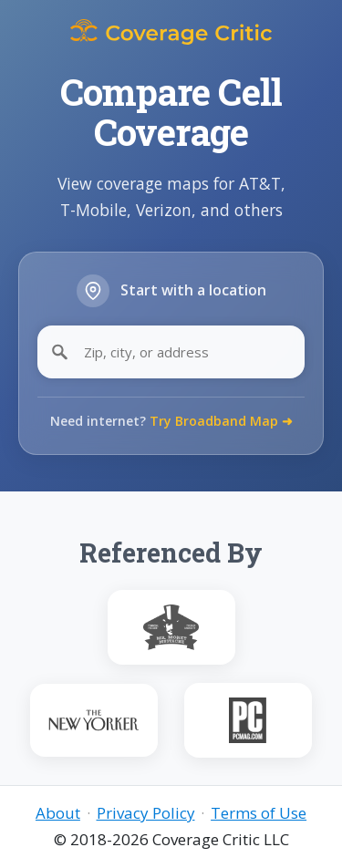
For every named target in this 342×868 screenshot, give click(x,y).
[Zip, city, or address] (171, 352)
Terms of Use (259, 813)
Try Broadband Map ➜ (221, 421)
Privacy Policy (146, 813)
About (58, 813)
